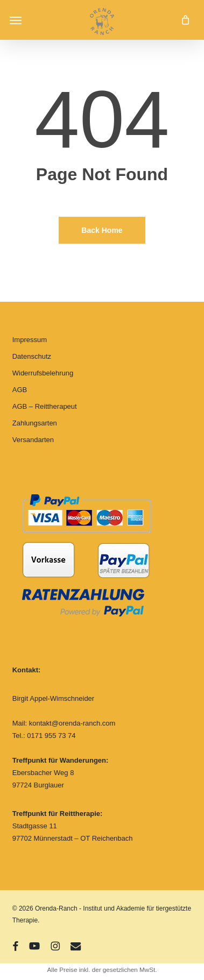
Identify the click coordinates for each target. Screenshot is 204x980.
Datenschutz (32, 356)
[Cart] (182, 20)
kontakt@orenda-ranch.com (72, 723)
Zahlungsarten (35, 423)
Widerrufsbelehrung (43, 373)
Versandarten (33, 440)
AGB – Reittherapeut (45, 406)
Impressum (30, 340)
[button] (16, 20)
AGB (20, 390)
